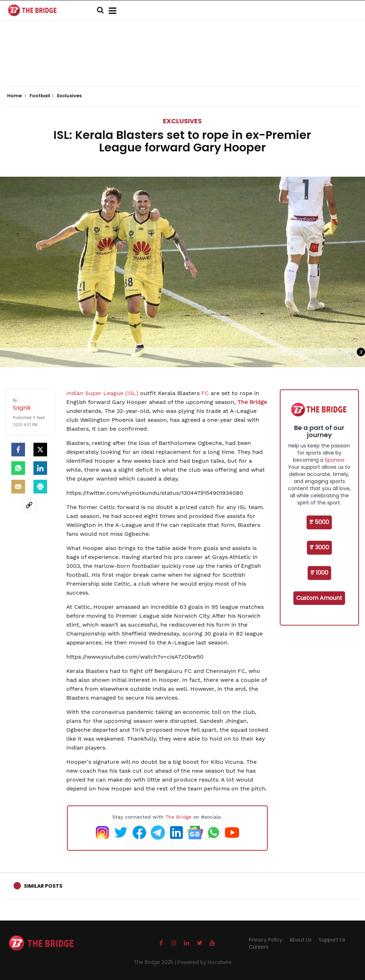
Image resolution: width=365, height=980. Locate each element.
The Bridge (178, 817)
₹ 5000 (319, 522)
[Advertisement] (182, 64)
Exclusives (182, 121)
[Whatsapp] (18, 468)
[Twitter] (40, 450)
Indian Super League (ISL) (102, 393)
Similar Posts (43, 886)
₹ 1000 (319, 573)
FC (205, 393)
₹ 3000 (319, 547)
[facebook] (18, 450)
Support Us (332, 940)
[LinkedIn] (40, 468)
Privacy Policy (266, 940)
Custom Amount (319, 598)
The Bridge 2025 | (156, 962)
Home (17, 96)
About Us (300, 940)
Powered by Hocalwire (205, 962)
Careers (259, 947)
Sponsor (335, 460)
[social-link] (29, 505)
